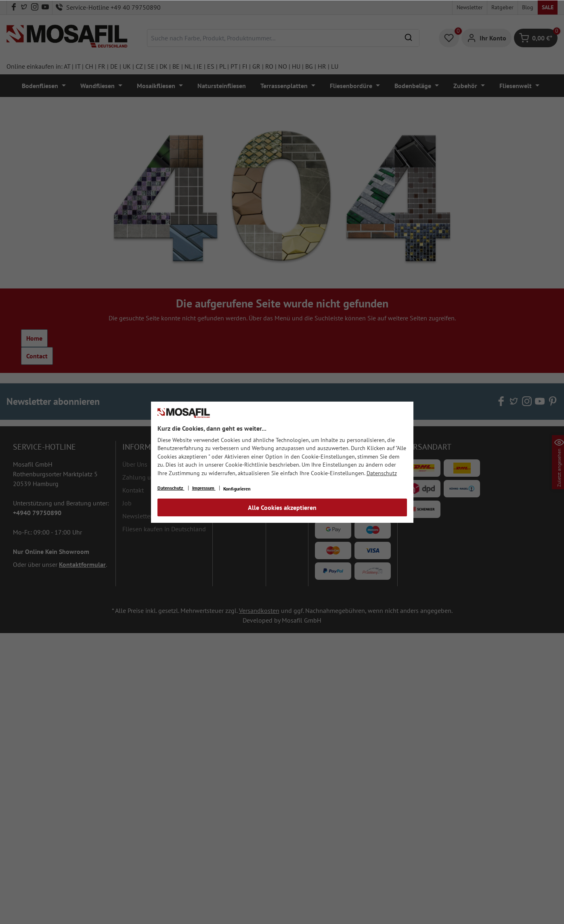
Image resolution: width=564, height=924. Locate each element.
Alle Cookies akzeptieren (282, 507)
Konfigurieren (237, 489)
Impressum (204, 488)
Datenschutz (382, 473)
